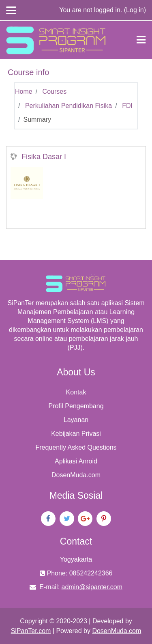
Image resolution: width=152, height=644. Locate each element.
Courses (55, 92)
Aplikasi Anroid (76, 461)
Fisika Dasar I (44, 157)
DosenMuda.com (76, 475)
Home (24, 92)
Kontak (76, 392)
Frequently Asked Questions (76, 447)
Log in (135, 10)
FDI (127, 106)
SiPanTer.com (31, 631)
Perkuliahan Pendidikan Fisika (69, 106)
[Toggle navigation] (141, 40)
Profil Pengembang (76, 406)
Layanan (76, 420)
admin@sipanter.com (92, 587)
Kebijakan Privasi (76, 434)
